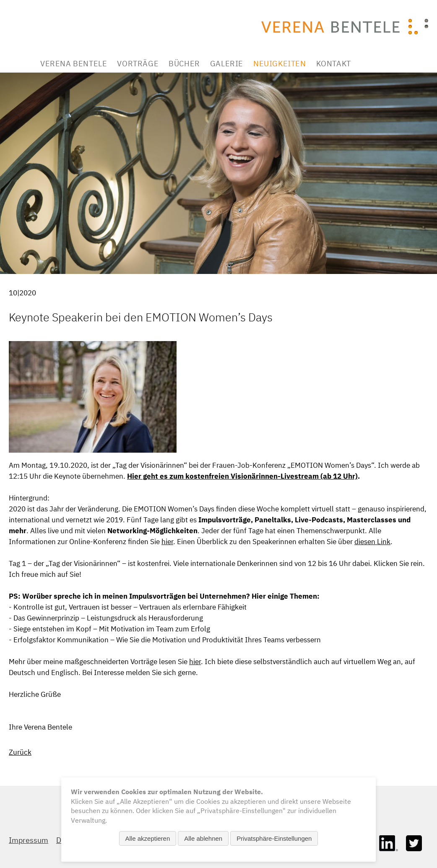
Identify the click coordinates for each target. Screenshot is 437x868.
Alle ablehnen (203, 838)
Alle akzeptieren (148, 838)
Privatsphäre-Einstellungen (274, 838)
